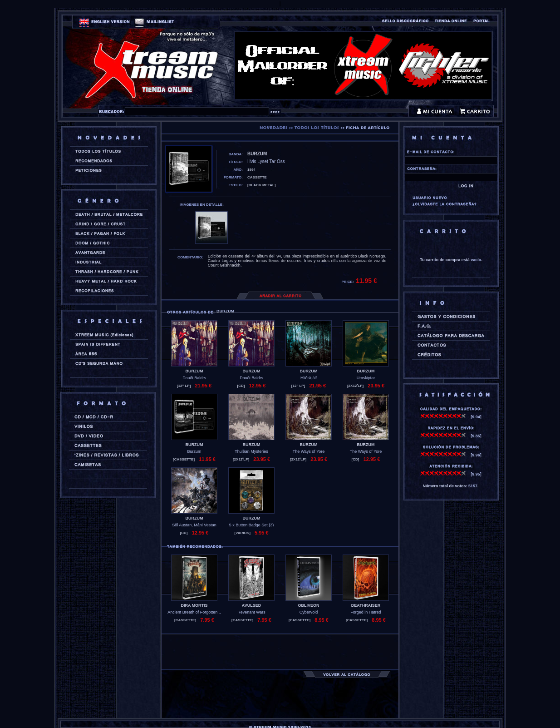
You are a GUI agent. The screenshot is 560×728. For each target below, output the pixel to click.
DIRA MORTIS (194, 605)
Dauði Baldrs (194, 378)
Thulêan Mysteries (251, 451)
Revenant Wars (251, 612)
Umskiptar (366, 378)
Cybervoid (309, 612)
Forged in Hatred (366, 612)
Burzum (194, 451)
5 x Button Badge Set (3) (252, 525)
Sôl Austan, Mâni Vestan (194, 525)
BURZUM (194, 371)
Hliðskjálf (309, 378)
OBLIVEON (308, 605)
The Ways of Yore (309, 451)
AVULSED (251, 605)
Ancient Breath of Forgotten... (194, 612)
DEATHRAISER (366, 605)
